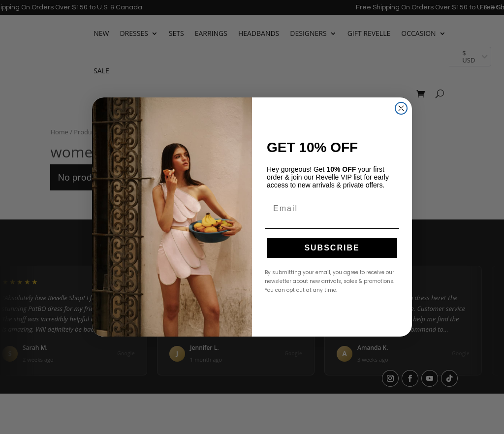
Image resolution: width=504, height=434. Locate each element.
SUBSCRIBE (332, 248)
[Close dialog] (401, 108)
